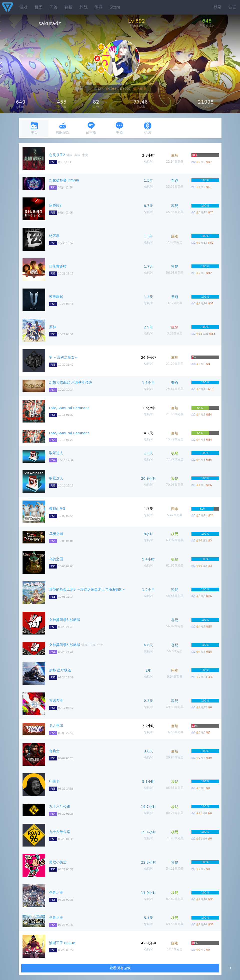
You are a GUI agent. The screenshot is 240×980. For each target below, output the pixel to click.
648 (207, 21)
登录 (217, 7)
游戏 (24, 7)
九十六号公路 (60, 806)
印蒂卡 (54, 781)
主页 (34, 128)
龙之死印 (56, 726)
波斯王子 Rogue (62, 943)
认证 (232, 7)
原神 (53, 327)
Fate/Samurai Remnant (69, 408)
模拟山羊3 (57, 509)
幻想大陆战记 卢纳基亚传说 (71, 382)
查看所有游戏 (120, 968)
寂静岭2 (55, 205)
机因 (39, 7)
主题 (119, 128)
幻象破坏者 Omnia (64, 180)
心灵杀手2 (57, 155)
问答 (54, 7)
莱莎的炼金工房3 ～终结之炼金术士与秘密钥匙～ (87, 589)
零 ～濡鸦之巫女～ (64, 357)
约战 (84, 7)
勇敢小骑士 (58, 862)
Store (115, 7)
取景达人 (56, 453)
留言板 (91, 128)
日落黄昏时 (58, 266)
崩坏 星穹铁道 (60, 670)
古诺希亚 (56, 701)
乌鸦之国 (56, 534)
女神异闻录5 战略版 (65, 620)
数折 (69, 7)
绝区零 (54, 236)
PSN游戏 (63, 128)
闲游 (99, 7)
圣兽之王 (56, 892)
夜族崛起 (56, 297)
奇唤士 (54, 751)
